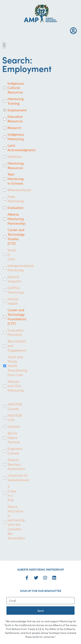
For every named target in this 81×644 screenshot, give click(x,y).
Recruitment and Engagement (17, 346)
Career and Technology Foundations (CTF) (17, 317)
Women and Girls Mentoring (16, 386)
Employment (17, 110)
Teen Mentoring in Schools (16, 179)
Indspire (14, 426)
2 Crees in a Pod (12, 493)
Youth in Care (12, 255)
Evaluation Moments (16, 332)
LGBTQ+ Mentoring (16, 290)
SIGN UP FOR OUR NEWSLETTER (41, 591)
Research (14, 128)
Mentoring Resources (16, 166)
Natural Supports (14, 279)
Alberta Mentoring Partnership (16, 219)
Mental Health (13, 301)
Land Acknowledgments (22, 148)
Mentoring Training (16, 101)
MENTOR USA (15, 418)
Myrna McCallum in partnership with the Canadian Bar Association (16, 522)
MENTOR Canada (15, 407)
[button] (4, 45)
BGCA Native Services (14, 438)
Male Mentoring (16, 199)
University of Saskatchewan (18, 478)
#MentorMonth (19, 190)
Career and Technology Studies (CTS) (16, 236)
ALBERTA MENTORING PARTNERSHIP (41, 569)
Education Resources (15, 119)
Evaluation (16, 208)
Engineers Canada (15, 451)
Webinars (15, 157)
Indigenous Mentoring (16, 137)
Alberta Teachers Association (16, 464)
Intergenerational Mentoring (21, 268)
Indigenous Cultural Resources (16, 88)
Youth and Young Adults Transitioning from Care (17, 366)
